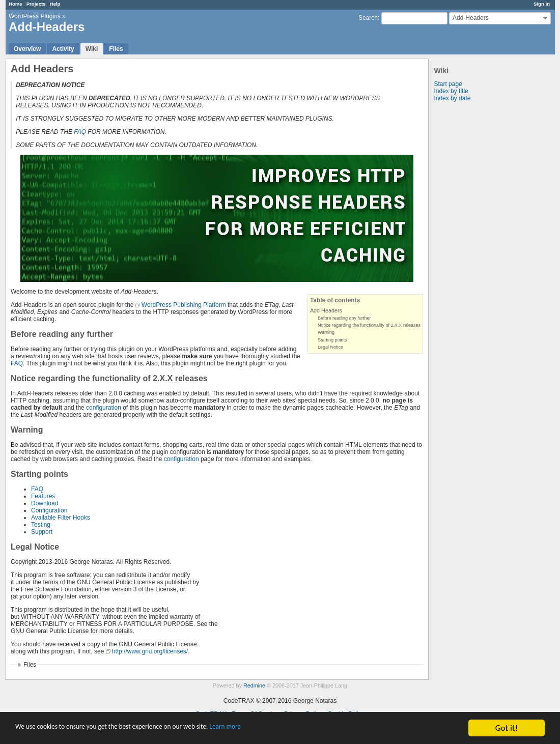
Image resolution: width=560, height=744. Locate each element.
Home (16, 4)
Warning (326, 332)
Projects (36, 4)
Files (116, 49)
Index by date (452, 98)
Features (43, 496)
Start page (448, 84)
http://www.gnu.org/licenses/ (150, 651)
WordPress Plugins (35, 16)
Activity (63, 49)
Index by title (451, 91)
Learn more (285, 728)
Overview (27, 49)
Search (368, 18)
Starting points (332, 340)
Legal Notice (330, 347)
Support (42, 532)
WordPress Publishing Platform (184, 305)
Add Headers (326, 310)
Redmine (254, 685)
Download (45, 503)
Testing (41, 525)
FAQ (80, 132)
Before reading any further (344, 318)
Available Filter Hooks (61, 518)
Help (55, 4)
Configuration (49, 510)
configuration (104, 408)
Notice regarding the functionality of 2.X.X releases (369, 325)
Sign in (542, 4)
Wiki (92, 49)
